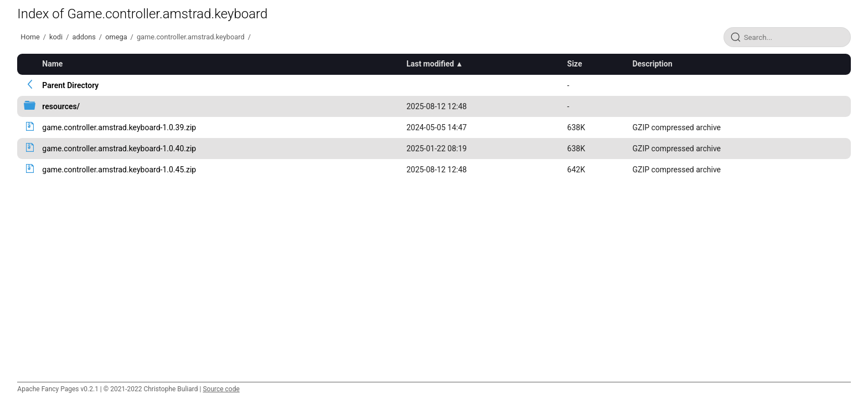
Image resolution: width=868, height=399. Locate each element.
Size (575, 64)
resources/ (61, 106)
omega (116, 37)
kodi (56, 37)
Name (52, 64)
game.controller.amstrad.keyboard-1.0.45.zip (119, 170)
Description (652, 64)
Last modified (430, 64)
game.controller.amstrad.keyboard (191, 37)
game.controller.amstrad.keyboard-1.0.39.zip (119, 127)
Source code (221, 389)
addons (84, 37)
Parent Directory (70, 85)
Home (30, 37)
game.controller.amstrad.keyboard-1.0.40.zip (119, 149)
